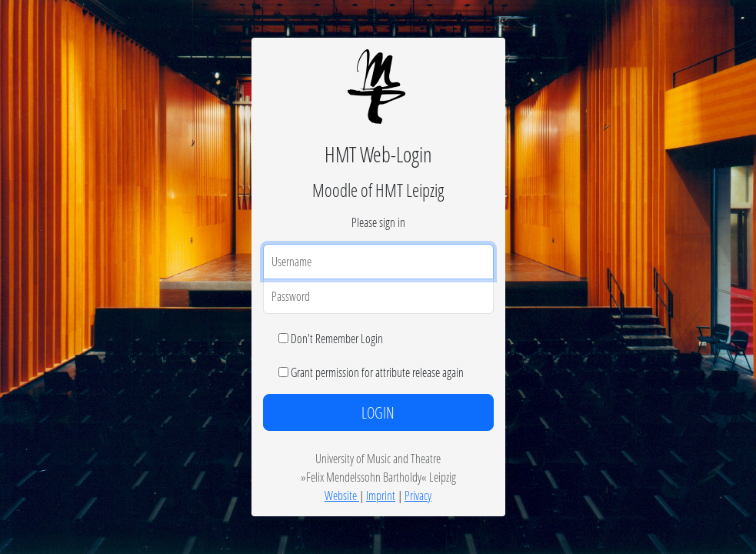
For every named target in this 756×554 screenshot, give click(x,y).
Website (342, 495)
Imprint (381, 495)
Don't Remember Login (337, 338)
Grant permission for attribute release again (377, 372)
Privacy (418, 495)
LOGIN (378, 412)
